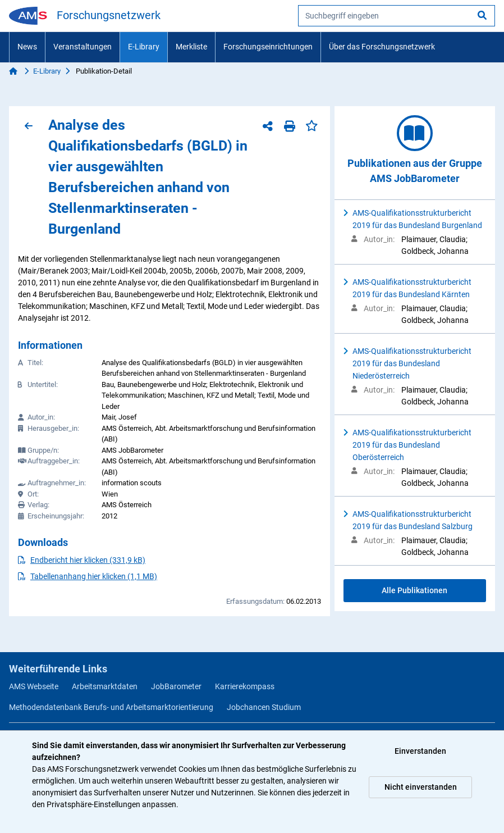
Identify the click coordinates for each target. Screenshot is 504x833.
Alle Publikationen (414, 590)
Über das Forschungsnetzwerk (382, 47)
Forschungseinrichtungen (268, 47)
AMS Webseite (34, 686)
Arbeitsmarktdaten (105, 686)
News (27, 47)
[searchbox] (397, 16)
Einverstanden (420, 751)
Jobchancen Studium (264, 707)
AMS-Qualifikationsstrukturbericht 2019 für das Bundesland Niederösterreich (412, 363)
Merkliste (191, 47)
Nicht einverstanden (421, 787)
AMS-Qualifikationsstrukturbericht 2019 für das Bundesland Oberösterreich (412, 445)
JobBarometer (176, 686)
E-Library (144, 47)
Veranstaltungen (83, 47)
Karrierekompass (245, 686)
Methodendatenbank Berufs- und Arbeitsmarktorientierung (111, 707)
